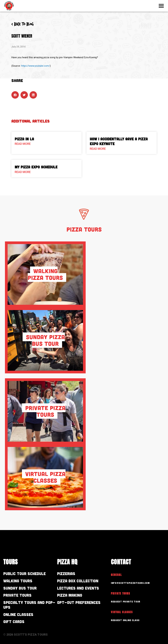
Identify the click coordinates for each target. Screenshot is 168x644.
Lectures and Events (78, 588)
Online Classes (18, 614)
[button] (15, 95)
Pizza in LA (24, 139)
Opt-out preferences (79, 602)
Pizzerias (66, 573)
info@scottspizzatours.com (130, 583)
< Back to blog (22, 24)
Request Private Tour (126, 602)
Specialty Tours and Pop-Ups (29, 605)
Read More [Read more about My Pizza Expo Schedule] (23, 172)
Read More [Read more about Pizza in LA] (23, 144)
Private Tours (17, 595)
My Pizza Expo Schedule (36, 167)
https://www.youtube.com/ (35, 66)
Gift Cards (14, 621)
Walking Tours (18, 581)
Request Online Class (125, 620)
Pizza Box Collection (78, 581)
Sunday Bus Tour (20, 588)
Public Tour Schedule (25, 573)
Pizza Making (70, 595)
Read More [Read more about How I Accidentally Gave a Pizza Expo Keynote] (98, 149)
